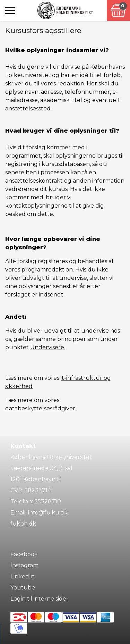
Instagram (24, 565)
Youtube (23, 588)
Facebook (24, 554)
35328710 (48, 501)
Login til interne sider (40, 599)
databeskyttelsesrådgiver (40, 408)
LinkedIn (23, 576)
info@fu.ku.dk (48, 513)
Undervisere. (48, 347)
